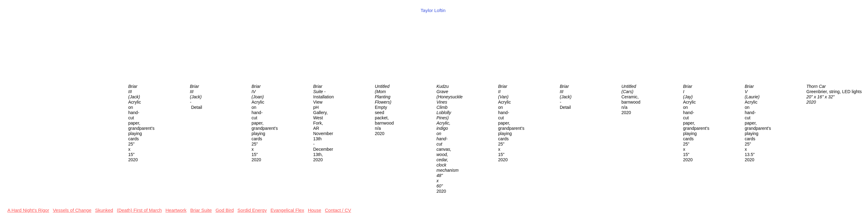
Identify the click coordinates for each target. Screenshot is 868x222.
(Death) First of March (139, 210)
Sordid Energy (252, 210)
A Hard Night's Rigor (28, 210)
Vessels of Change (72, 210)
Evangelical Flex (287, 210)
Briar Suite (201, 210)
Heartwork (176, 210)
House (315, 210)
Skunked (104, 210)
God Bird (225, 210)
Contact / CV (338, 210)
